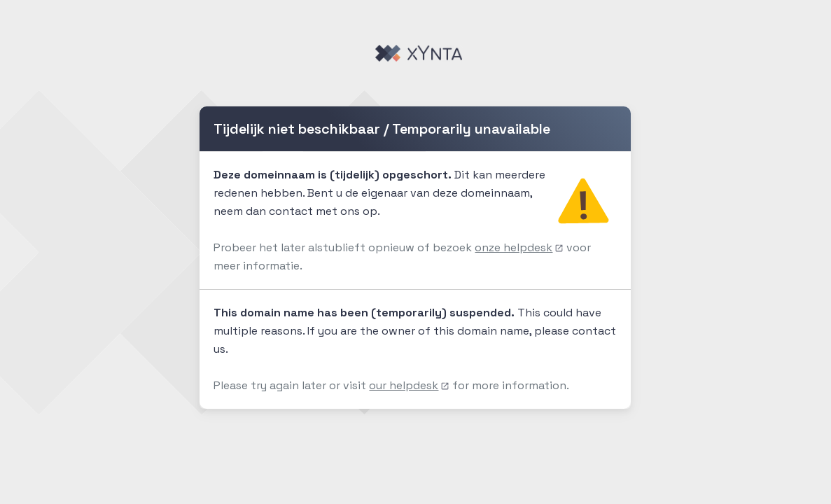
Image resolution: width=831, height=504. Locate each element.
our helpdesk (409, 385)
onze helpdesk (519, 247)
